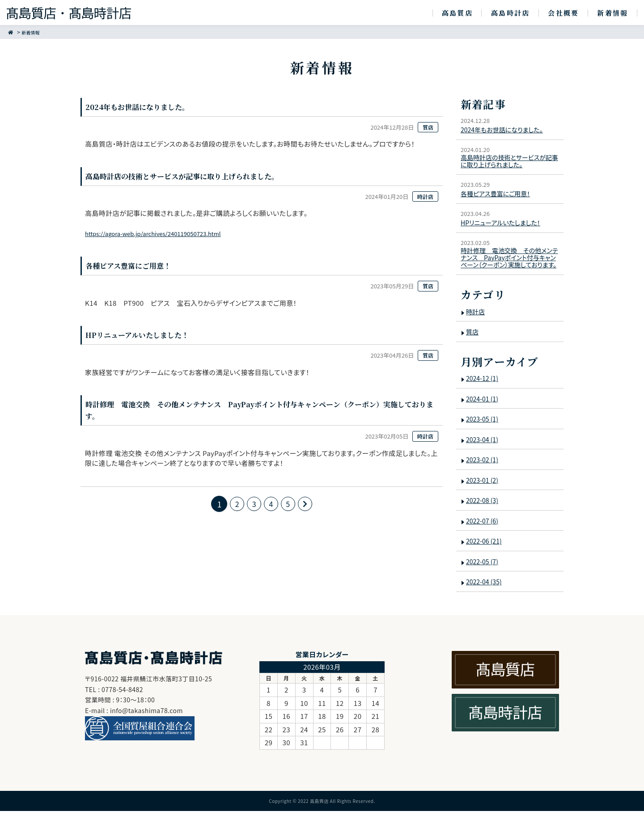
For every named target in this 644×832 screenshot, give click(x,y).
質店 (473, 353)
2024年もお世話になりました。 (506, 129)
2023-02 (484, 481)
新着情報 (34, 32)
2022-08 (484, 522)
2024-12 (484, 399)
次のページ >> (309, 509)
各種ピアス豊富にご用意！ (499, 198)
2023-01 (484, 501)
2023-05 (484, 440)
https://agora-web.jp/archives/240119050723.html (168, 235)
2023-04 (484, 461)
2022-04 (486, 603)
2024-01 (484, 420)
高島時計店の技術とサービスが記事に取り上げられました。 (508, 164)
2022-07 (484, 542)
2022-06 (486, 562)
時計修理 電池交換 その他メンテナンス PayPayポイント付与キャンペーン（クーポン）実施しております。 (509, 271)
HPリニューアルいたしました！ (505, 227)
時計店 (476, 332)
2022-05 (484, 583)
